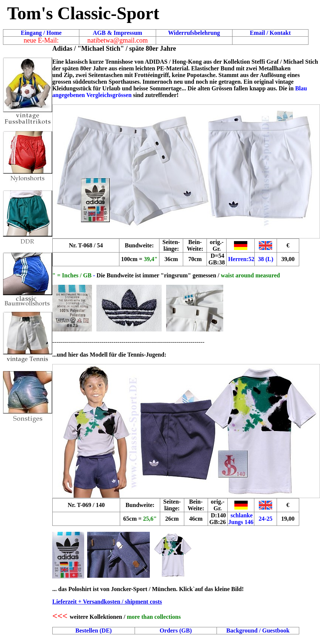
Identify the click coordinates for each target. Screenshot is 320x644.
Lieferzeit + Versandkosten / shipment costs (107, 602)
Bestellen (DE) (93, 630)
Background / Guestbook (258, 630)
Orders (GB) (176, 630)
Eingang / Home (41, 33)
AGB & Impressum (117, 33)
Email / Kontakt (270, 33)
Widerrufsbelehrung (194, 33)
